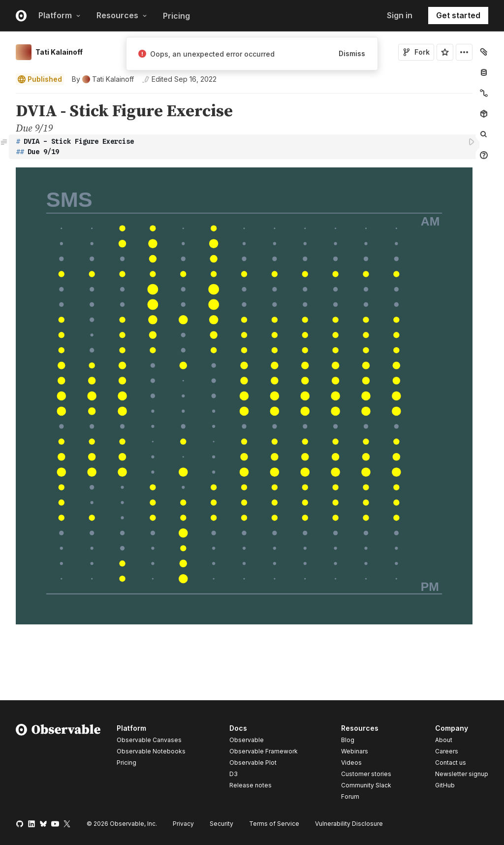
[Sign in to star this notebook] (445, 52)
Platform (60, 15)
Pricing (176, 16)
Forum (350, 796)
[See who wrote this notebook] (103, 79)
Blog (348, 740)
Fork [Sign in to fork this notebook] (416, 52)
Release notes (251, 785)
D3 (234, 774)
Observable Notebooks (151, 751)
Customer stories (366, 774)
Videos (351, 763)
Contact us (451, 763)
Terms (274, 824)
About (444, 740)
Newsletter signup (462, 774)
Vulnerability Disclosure (349, 824)
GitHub (445, 785)
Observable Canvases (149, 740)
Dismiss (352, 53)
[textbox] (245, 147)
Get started (458, 15)
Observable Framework (264, 751)
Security (221, 824)
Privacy (183, 824)
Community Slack (366, 785)
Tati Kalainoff (59, 52)
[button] (4, 98)
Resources (122, 15)
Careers (447, 751)
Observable (247, 740)
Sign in (400, 15)
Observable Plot (253, 763)
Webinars (355, 751)
